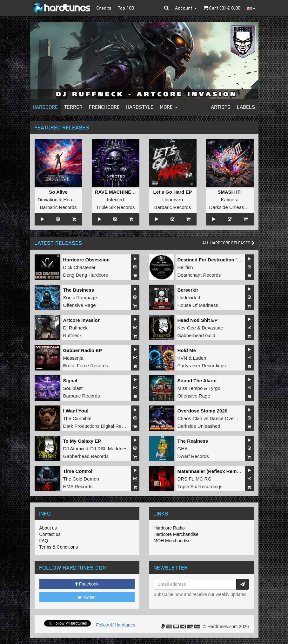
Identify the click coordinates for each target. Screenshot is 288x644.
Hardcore (46, 107)
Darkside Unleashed (231, 207)
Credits (104, 8)
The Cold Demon (81, 479)
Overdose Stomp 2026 (203, 411)
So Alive (58, 192)
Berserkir (188, 290)
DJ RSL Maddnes (109, 449)
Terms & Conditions (59, 547)
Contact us (50, 534)
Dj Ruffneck (75, 328)
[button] (167, 8)
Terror (74, 107)
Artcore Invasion (82, 320)
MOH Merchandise (172, 541)
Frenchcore (105, 107)
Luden (200, 358)
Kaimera (230, 200)
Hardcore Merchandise (176, 534)
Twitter (87, 597)
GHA (183, 449)
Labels (246, 107)
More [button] (169, 107)
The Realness (193, 441)
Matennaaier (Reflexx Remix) (210, 471)
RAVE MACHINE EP (117, 192)
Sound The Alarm (197, 381)
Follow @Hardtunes (116, 625)
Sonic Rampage (80, 298)
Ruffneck (73, 335)
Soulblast (73, 388)
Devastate (212, 328)
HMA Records (78, 486)
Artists (221, 107)
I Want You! (76, 411)
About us (48, 528)
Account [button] (186, 8)
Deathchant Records (199, 275)
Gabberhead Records (86, 456)
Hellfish (185, 267)
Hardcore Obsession (87, 260)
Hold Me (187, 350)
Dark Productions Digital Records (98, 426)
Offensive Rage (80, 305)
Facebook (87, 584)
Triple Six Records (116, 207)
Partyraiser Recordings (202, 366)
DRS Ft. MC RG (195, 479)
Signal (70, 381)
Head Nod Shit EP (198, 320)
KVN (182, 358)
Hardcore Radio (169, 528)
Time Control (78, 471)
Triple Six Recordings (200, 486)
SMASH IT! (230, 192)
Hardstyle (140, 107)
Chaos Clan (190, 418)
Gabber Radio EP (83, 350)
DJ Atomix (74, 449)
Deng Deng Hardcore (86, 275)
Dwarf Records (193, 456)
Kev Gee (187, 328)
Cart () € (222, 8)
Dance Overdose (228, 418)
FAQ (44, 541)
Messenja (73, 358)
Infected (115, 200)
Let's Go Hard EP (173, 192)
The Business (79, 290)
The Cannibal (77, 418)
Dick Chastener (80, 267)
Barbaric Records (58, 207)
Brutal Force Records (86, 366)
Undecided (189, 298)
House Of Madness (198, 305)
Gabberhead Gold (196, 335)
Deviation (48, 200)
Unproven (173, 200)
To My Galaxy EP (82, 441)
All (229, 243)
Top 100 (126, 8)
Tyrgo (214, 388)
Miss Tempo (190, 388)
